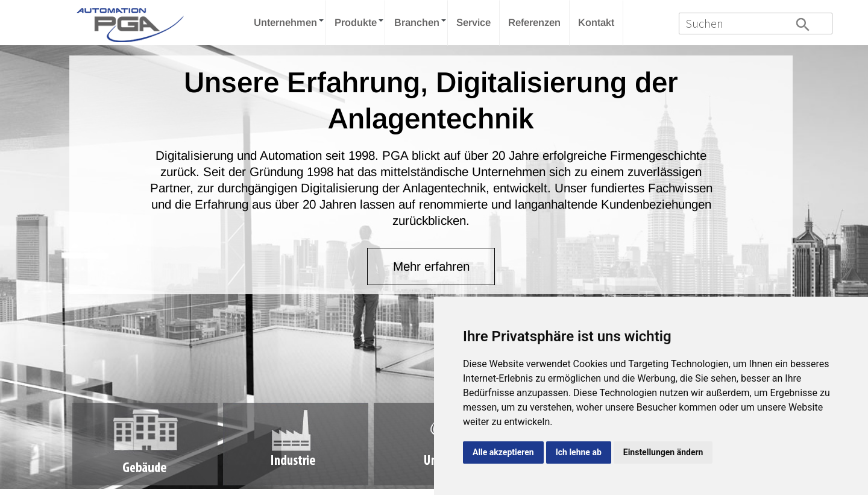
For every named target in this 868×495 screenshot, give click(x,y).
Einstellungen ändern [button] (663, 452)
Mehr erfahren (431, 266)
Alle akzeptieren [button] (503, 452)
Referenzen (534, 23)
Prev (57, 179)
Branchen (417, 23)
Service (473, 23)
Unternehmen (285, 23)
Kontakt (596, 23)
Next (811, 179)
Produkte (356, 23)
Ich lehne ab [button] (579, 452)
